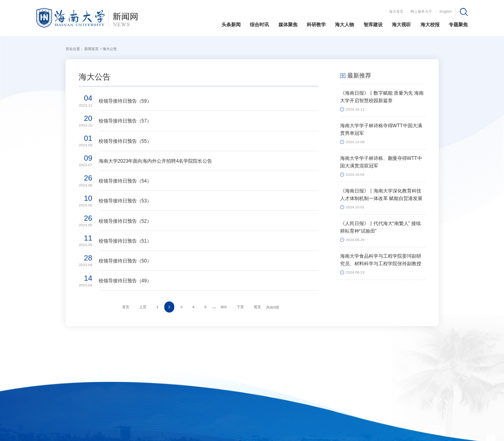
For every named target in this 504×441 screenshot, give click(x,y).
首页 (126, 307)
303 (224, 307)
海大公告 (110, 49)
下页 (240, 307)
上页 (143, 307)
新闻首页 (91, 49)
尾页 (257, 307)
